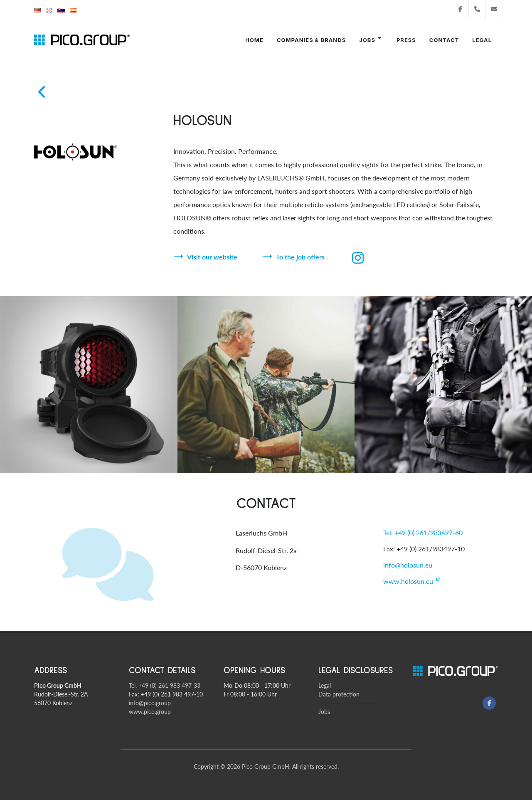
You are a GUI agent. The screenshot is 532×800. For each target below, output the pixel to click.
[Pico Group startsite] (82, 40)
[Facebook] (489, 703)
